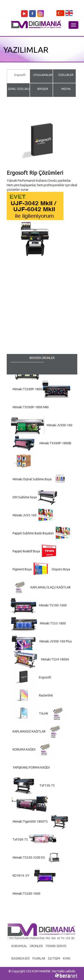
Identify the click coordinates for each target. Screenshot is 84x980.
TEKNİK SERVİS (56, 946)
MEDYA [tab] (66, 89)
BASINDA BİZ (21, 958)
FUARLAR (39, 958)
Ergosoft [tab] (20, 75)
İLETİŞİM (54, 958)
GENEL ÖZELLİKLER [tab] (20, 89)
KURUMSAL (19, 946)
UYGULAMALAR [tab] (43, 75)
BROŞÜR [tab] (43, 89)
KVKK (67, 958)
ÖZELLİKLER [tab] (66, 75)
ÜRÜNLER (36, 946)
